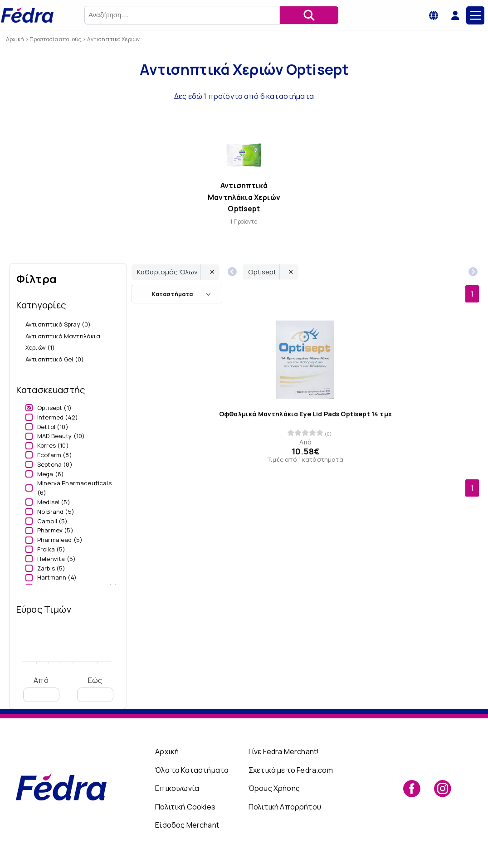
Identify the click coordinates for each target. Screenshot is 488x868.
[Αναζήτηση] (309, 15)
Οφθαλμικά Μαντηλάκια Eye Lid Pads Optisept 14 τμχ (305, 414)
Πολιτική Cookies (185, 807)
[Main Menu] (475, 15)
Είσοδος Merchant (187, 825)
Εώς (95, 689)
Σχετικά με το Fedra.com (291, 770)
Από (41, 689)
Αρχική (167, 751)
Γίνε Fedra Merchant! (284, 751)
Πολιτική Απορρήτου (285, 807)
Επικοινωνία (177, 788)
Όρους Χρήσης (274, 788)
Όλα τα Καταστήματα (192, 770)
